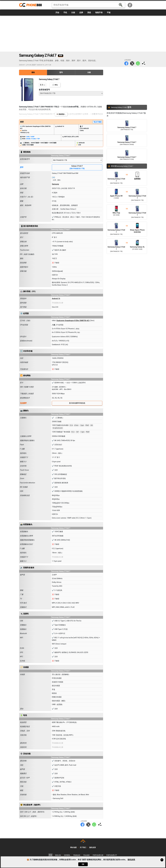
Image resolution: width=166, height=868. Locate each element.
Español (67, 855)
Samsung (55, 184)
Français (77, 855)
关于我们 (83, 848)
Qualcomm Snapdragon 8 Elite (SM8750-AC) (73, 321)
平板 (109, 13)
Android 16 (56, 299)
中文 (50, 855)
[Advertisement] (83, 34)
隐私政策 (93, 848)
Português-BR (98, 855)
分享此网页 (144, 63)
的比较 (122, 166)
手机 (65, 13)
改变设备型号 (44, 90)
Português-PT (112, 855)
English (58, 855)
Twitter (132, 63)
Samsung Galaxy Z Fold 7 (127, 126)
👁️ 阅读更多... (61, 114)
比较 (73, 13)
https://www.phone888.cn (32, 5)
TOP (83, 842)
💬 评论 (55, 85)
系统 (89, 13)
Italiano (86, 855)
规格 (33, 72)
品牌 (81, 13)
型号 (61, 72)
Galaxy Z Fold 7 (77, 167)
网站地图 (73, 848)
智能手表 (99, 13)
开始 (57, 13)
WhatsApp (138, 63)
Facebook (130, 5)
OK (83, 864)
